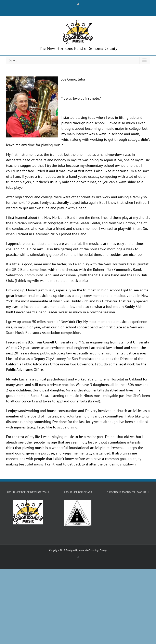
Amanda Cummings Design (93, 550)
